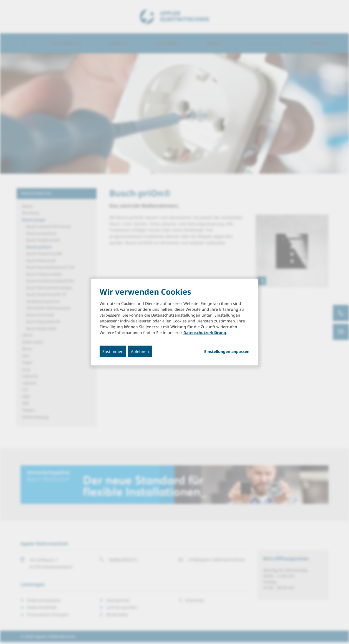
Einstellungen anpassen (227, 352)
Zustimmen (113, 351)
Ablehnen (140, 351)
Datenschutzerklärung (205, 333)
